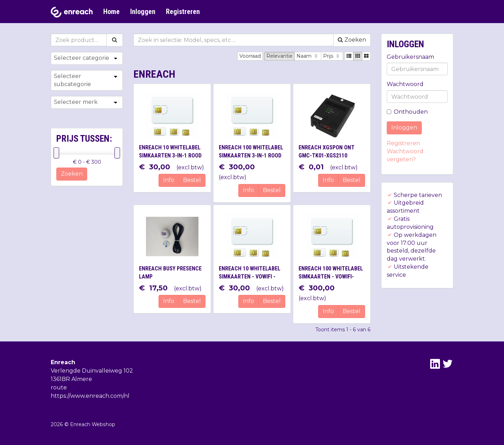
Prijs (332, 56)
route (59, 387)
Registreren (183, 12)
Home (111, 12)
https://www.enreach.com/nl (90, 396)
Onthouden (407, 112)
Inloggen (143, 12)
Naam (308, 56)
